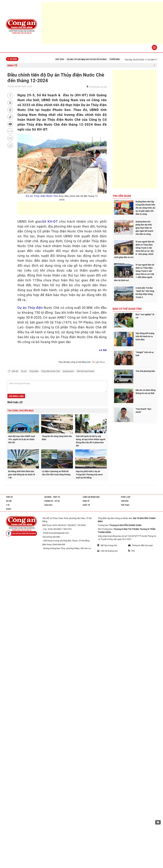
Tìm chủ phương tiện (145, 371)
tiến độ (15, 371)
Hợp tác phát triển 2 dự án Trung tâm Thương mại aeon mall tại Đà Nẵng (89, 474)
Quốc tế (86, 505)
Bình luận (15, 402)
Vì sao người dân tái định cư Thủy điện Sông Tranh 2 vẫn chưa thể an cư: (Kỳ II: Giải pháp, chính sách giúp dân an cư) (134, 249)
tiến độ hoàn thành (85, 371)
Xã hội (9, 501)
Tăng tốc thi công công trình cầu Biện (57, 438)
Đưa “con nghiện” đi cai (145, 316)
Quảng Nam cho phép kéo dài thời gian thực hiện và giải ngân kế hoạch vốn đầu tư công (144, 228)
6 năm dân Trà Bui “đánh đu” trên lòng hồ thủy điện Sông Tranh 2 (145, 293)
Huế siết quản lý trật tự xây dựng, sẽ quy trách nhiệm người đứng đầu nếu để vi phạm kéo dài (91, 441)
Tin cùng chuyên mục (21, 411)
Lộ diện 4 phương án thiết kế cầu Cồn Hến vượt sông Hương (56, 473)
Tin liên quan (122, 196)
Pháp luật (126, 497)
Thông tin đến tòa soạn (141, 545)
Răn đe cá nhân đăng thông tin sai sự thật (146, 392)
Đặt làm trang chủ (107, 545)
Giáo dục (48, 505)
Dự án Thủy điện (30, 308)
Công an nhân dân (91, 497)
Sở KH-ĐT (50, 222)
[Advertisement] (71, 208)
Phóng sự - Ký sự (52, 501)
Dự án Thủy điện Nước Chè (62, 198)
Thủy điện (34, 371)
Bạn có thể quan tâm (127, 309)
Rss (132, 551)
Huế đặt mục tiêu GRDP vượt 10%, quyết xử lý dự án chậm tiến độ (22, 439)
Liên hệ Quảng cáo (107, 551)
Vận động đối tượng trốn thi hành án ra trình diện (145, 336)
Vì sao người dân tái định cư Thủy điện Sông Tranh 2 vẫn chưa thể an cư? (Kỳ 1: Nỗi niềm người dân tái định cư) (134, 273)
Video (9, 509)
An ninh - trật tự (52, 497)
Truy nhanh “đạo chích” (143, 410)
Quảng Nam (68, 371)
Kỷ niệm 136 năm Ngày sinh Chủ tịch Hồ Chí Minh (91, 59)
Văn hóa (125, 501)
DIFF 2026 (64, 59)
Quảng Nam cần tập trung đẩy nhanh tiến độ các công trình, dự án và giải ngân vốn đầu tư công (145, 208)
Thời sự (9, 497)
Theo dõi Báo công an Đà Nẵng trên (82, 362)
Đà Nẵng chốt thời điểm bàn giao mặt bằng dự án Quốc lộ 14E (22, 474)
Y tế (8, 505)
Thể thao (125, 505)
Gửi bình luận (16, 396)
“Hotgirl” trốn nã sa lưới (145, 354)
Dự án (24, 371)
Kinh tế (12, 65)
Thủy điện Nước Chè (51, 371)
